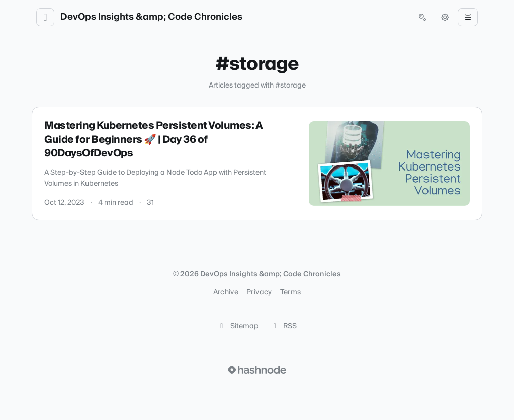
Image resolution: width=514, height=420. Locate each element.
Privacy (259, 292)
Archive (226, 292)
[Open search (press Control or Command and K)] (422, 17)
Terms (291, 292)
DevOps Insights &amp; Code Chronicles (151, 17)
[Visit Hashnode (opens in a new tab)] (257, 370)
